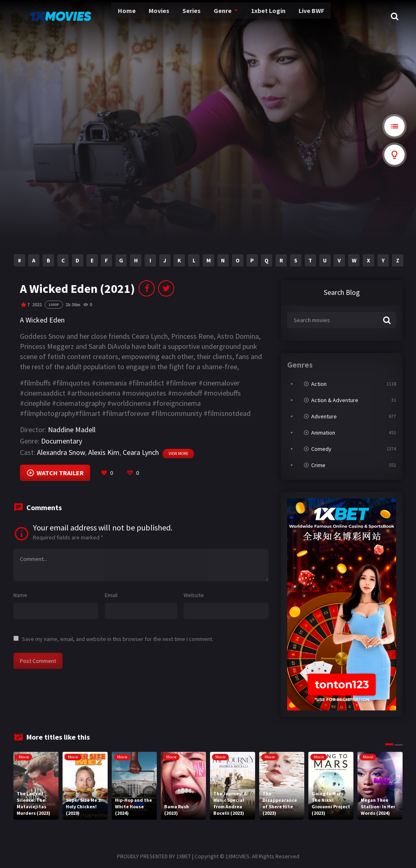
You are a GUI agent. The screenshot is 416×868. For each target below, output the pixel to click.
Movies (129, 16)
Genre (190, 16)
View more (178, 453)
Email (111, 595)
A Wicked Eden (42, 320)
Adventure (324, 416)
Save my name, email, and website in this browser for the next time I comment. (118, 639)
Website (194, 595)
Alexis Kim (104, 452)
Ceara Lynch (141, 452)
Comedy (321, 449)
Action (319, 384)
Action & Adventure (335, 400)
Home (97, 16)
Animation (323, 433)
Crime (318, 465)
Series (160, 16)
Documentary (62, 441)
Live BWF (277, 16)
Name (20, 595)
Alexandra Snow (61, 452)
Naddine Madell (72, 430)
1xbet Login (235, 16)
